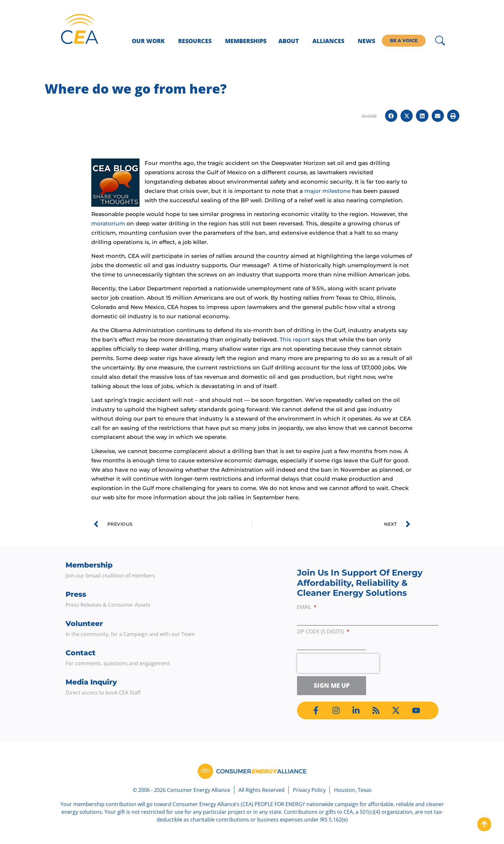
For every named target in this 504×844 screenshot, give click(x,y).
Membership (89, 565)
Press (76, 594)
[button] (391, 116)
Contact (81, 653)
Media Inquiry (91, 682)
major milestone (327, 191)
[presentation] (338, 663)
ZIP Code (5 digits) (321, 632)
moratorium (108, 223)
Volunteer (84, 624)
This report (295, 340)
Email (305, 608)
